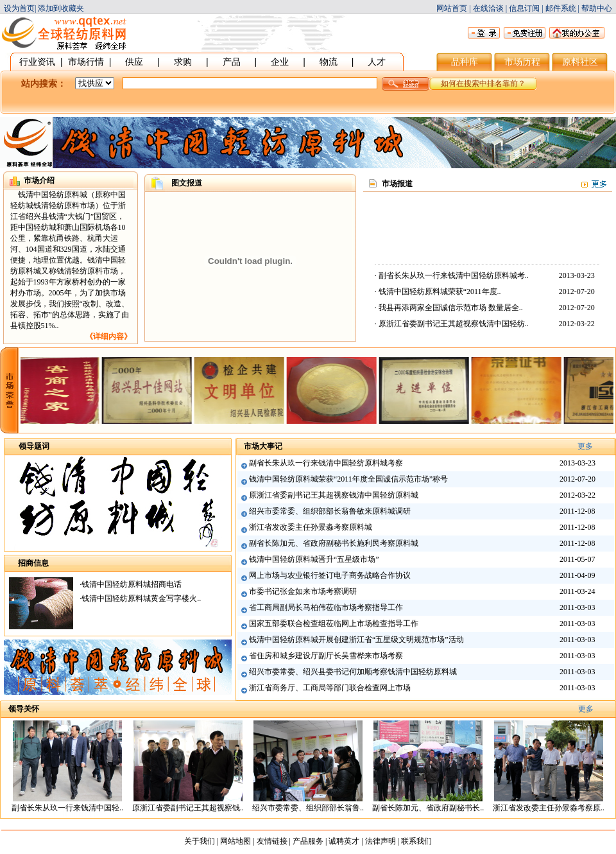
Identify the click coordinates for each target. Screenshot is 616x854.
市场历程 (522, 62)
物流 (329, 62)
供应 (134, 62)
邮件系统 (561, 8)
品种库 (465, 62)
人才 (377, 62)
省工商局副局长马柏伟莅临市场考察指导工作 (326, 607)
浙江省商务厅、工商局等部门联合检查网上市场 (330, 688)
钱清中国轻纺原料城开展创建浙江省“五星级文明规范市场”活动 (356, 640)
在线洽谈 (488, 8)
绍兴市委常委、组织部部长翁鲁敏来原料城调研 (330, 511)
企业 (280, 62)
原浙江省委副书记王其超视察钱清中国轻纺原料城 (334, 495)
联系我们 (416, 841)
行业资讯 (37, 62)
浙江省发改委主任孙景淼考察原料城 (311, 527)
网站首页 (452, 8)
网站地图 (235, 841)
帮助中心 (597, 8)
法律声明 (381, 841)
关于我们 (200, 841)
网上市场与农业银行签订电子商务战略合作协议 (330, 575)
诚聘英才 (344, 841)
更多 (585, 446)
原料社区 (580, 62)
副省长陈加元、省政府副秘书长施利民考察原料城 (334, 543)
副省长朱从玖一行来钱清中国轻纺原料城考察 (326, 463)
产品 (232, 62)
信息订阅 (524, 8)
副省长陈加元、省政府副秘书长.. (428, 808)
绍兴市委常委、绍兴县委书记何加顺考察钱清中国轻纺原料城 (353, 672)
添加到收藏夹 (61, 8)
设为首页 (19, 8)
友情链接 (272, 841)
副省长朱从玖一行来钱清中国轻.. (67, 808)
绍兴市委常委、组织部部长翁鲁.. (308, 808)
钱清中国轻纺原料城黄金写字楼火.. (141, 598)
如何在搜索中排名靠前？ (483, 83)
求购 (183, 62)
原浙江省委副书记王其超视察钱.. (188, 808)
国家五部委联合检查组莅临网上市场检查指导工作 (334, 623)
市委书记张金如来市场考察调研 (303, 591)
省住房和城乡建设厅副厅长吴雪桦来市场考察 (326, 656)
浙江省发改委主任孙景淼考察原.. (549, 808)
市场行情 (86, 62)
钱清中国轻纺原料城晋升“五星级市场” (314, 559)
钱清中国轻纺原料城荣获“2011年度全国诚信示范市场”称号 (348, 479)
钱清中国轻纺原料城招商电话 (132, 584)
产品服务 (308, 841)
